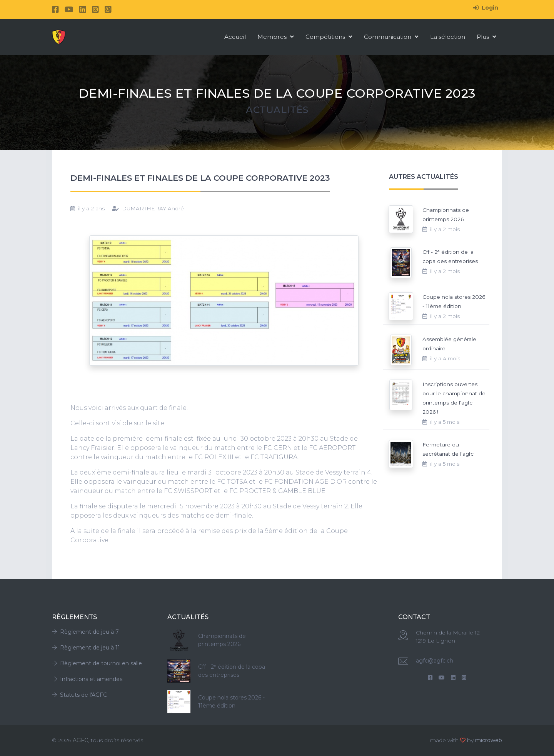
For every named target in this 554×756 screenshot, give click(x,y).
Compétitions (329, 37)
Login (486, 8)
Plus (486, 37)
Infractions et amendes (87, 679)
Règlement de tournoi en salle (97, 663)
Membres (276, 37)
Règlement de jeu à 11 (86, 648)
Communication (391, 37)
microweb (489, 740)
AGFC (80, 740)
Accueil (235, 37)
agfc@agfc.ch (435, 661)
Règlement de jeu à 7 (85, 632)
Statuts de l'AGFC (79, 695)
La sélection (448, 37)
